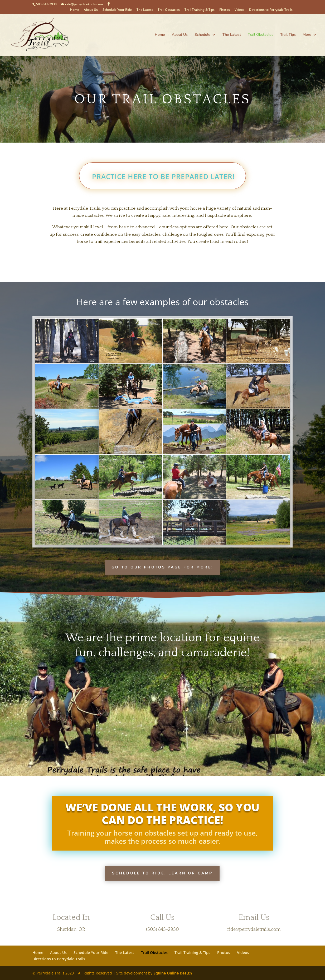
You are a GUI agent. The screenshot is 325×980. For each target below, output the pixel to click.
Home (75, 10)
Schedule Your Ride (117, 10)
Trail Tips (288, 35)
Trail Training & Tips (200, 10)
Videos (239, 10)
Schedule (202, 35)
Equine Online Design (173, 973)
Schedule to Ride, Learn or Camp (162, 873)
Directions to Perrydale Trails (271, 10)
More (307, 35)
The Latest (145, 10)
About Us (91, 10)
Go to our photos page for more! (162, 567)
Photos (225, 10)
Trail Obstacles (169, 10)
